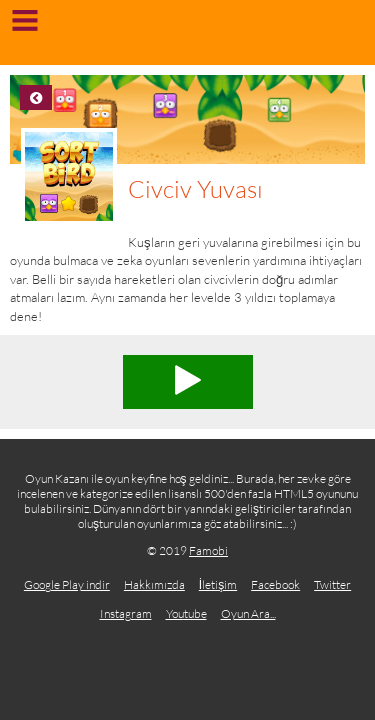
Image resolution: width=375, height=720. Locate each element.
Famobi (208, 550)
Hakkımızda (154, 584)
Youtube (186, 613)
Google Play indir (67, 584)
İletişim (218, 584)
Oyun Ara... (248, 613)
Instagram (126, 613)
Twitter (332, 584)
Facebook (275, 584)
